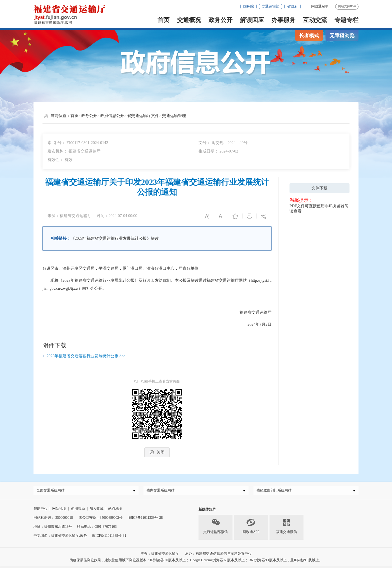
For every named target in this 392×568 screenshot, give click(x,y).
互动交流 (315, 20)
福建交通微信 (286, 527)
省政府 (292, 6)
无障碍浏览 (342, 35)
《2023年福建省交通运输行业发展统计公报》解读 (115, 238)
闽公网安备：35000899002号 (101, 519)
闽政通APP (251, 527)
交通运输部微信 (215, 527)
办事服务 (283, 20)
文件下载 (319, 188)
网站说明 (59, 510)
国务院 (248, 6)
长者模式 (309, 35)
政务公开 (220, 20)
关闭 (157, 452)
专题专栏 (346, 20)
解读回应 (252, 20)
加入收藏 (96, 510)
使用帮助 (78, 510)
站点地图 (115, 510)
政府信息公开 (112, 116)
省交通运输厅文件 (143, 116)
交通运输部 (270, 6)
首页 (163, 20)
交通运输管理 (174, 116)
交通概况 (189, 20)
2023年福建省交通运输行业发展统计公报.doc (86, 356)
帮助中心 (40, 510)
